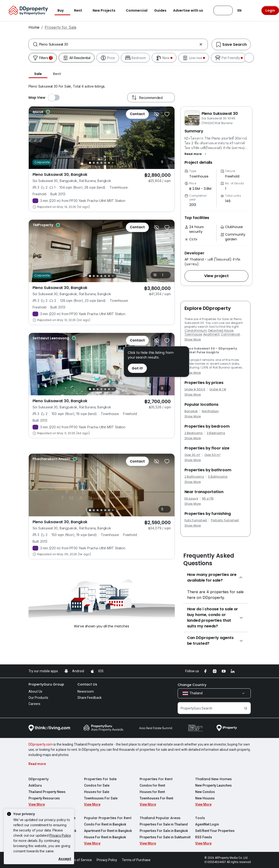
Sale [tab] (38, 74)
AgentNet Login (207, 824)
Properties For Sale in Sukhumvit (165, 837)
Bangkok (191, 411)
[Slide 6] (109, 163)
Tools (200, 818)
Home (34, 27)
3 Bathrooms (218, 477)
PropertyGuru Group (46, 684)
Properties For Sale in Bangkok (164, 831)
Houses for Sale (97, 792)
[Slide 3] (98, 163)
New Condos (205, 792)
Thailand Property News (47, 792)
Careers (34, 704)
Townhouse (193, 334)
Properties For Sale (100, 779)
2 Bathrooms (194, 477)
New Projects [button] (107, 10)
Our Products (38, 698)
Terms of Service (79, 860)
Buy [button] (63, 10)
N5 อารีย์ (208, 499)
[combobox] (118, 44)
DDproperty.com (41, 744)
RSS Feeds (204, 837)
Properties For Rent (156, 779)
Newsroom (86, 691)
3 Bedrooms (216, 433)
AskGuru (35, 785)
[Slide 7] (113, 163)
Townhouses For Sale (101, 798)
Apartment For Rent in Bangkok (108, 831)
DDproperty (39, 779)
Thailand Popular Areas (160, 818)
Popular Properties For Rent (108, 818)
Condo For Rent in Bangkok (105, 824)
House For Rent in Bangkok (105, 837)
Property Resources (44, 798)
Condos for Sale (97, 785)
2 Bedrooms (194, 433)
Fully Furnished (196, 520)
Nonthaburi (210, 411)
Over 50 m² (213, 455)
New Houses (205, 798)
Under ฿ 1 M (218, 389)
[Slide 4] (101, 163)
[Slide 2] (94, 163)
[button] (196, 154)
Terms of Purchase (136, 860)
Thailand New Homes (213, 779)
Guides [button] (160, 10)
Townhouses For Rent (156, 798)
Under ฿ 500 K (195, 389)
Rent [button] (81, 10)
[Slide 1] (90, 163)
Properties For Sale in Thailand (164, 824)
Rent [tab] (57, 74)
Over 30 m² (192, 455)
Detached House (221, 330)
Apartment (211, 334)
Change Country (192, 685)
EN (242, 10)
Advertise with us (191, 10)
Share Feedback (90, 698)
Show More (193, 339)
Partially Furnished (225, 520)
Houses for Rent (152, 792)
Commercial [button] (137, 10)
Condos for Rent (152, 785)
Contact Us (87, 684)
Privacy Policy (60, 835)
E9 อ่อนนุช (191, 499)
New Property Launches (213, 785)
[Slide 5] (105, 163)
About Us (35, 691)
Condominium (196, 330)
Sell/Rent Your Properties (215, 831)
